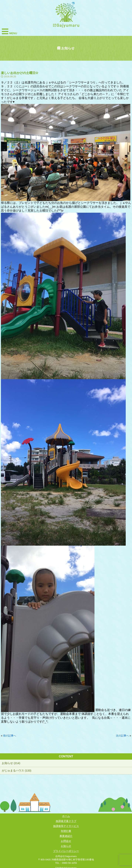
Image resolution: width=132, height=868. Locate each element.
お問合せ (66, 841)
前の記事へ (10, 736)
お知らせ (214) (11, 763)
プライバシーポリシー (66, 851)
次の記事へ (122, 736)
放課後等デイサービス (66, 826)
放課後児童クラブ (66, 821)
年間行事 (66, 831)
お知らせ (66, 846)
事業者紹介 (66, 836)
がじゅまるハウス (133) (17, 770)
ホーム (66, 816)
